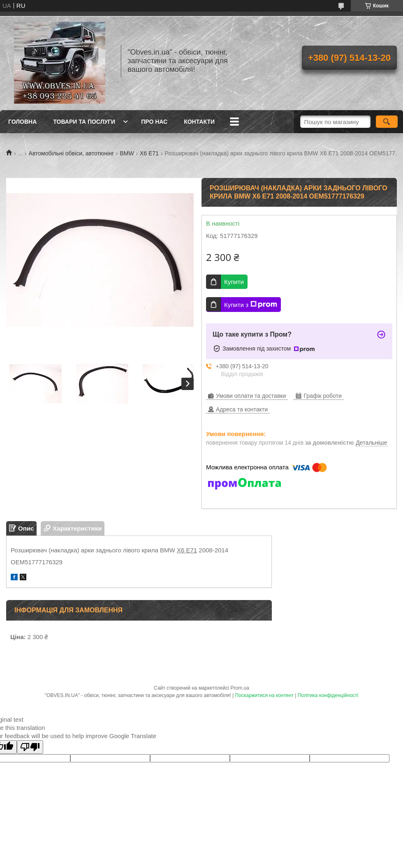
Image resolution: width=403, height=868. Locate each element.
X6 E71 (149, 153)
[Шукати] (387, 122)
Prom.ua (240, 688)
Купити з (251, 305)
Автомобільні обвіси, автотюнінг (71, 153)
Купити (234, 282)
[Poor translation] (30, 747)
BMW (127, 153)
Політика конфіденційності (328, 695)
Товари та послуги (84, 122)
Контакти (199, 122)
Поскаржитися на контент (264, 695)
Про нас (154, 122)
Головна (22, 122)
